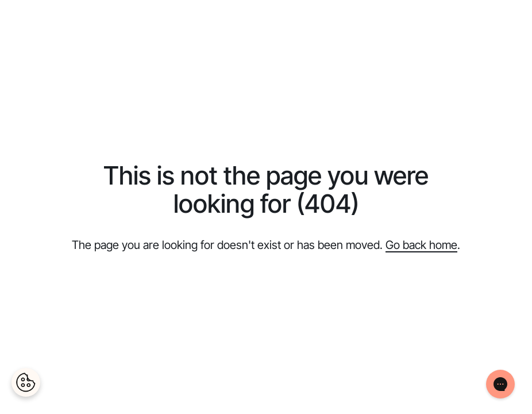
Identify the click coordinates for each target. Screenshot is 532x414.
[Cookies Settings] (26, 382)
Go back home (421, 245)
